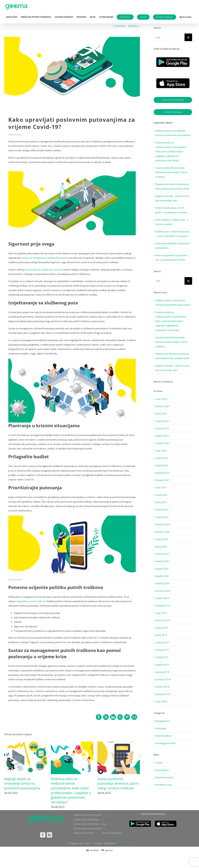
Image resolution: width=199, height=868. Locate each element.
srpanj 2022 (162, 458)
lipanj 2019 (161, 635)
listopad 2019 (163, 606)
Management (163, 721)
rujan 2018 (161, 701)
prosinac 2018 (163, 679)
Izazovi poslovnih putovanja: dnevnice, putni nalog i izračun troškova (118, 783)
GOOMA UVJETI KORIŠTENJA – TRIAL (90, 824)
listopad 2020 (163, 524)
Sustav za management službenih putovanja (45, 258)
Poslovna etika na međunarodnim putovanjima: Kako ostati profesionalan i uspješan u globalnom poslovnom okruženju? (71, 790)
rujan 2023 (161, 399)
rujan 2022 (161, 451)
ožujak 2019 (162, 657)
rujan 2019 (161, 613)
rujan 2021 (161, 487)
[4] (72, 71)
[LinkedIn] (49, 835)
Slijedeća (133, 26)
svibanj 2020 (162, 554)
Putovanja (161, 728)
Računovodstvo (164, 736)
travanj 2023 (162, 428)
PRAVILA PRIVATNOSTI (84, 833)
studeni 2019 (162, 598)
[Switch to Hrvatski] (92, 850)
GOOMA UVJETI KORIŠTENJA (86, 820)
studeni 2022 (162, 443)
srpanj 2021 (162, 495)
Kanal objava (162, 770)
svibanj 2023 (162, 421)
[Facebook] (43, 835)
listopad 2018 (163, 694)
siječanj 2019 (162, 672)
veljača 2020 (162, 576)
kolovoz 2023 (162, 406)
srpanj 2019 (162, 628)
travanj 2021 (162, 517)
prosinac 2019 (163, 591)
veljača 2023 (162, 436)
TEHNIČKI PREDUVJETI (112, 833)
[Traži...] (169, 37)
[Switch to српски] (107, 850)
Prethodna (120, 26)
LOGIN (143, 17)
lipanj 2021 (161, 502)
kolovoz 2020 (162, 532)
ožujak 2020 (162, 569)
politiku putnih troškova (33, 601)
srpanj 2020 (162, 539)
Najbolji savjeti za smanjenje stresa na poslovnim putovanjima (22, 783)
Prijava (159, 763)
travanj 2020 (162, 561)
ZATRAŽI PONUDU (165, 17)
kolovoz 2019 (162, 620)
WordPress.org (163, 785)
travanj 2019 (162, 650)
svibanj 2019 (162, 642)
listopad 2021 (163, 480)
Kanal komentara (164, 777)
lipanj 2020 (161, 547)
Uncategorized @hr (166, 743)
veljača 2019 (162, 665)
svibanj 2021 (162, 510)
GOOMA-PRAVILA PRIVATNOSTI (88, 829)
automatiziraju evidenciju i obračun (44, 270)
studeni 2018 (162, 687)
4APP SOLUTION (124, 843)
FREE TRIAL (125, 17)
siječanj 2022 (162, 473)
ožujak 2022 (162, 465)
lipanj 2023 (161, 414)
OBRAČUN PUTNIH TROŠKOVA (87, 815)
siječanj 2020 (162, 583)
